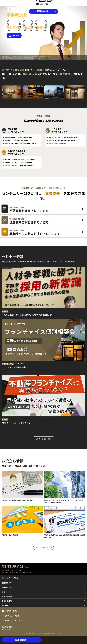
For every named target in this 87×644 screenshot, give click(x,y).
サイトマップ (6, 630)
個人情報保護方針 (7, 627)
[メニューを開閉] (84, 640)
